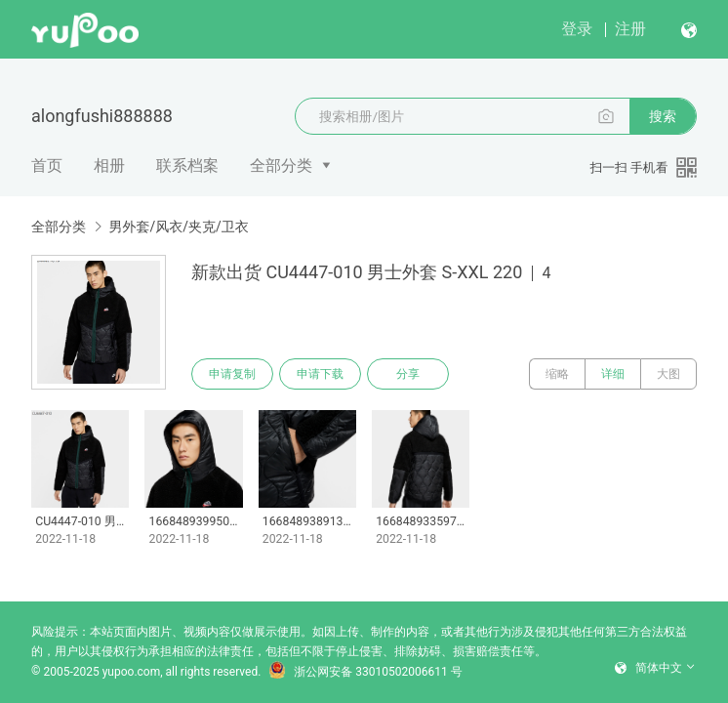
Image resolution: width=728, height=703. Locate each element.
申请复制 (232, 374)
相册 (109, 165)
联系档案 (187, 165)
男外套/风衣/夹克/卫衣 (178, 227)
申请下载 (320, 374)
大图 (668, 374)
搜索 (663, 116)
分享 (408, 374)
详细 (613, 374)
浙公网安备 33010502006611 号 (365, 672)
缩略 (557, 374)
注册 (630, 29)
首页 (47, 165)
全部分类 (281, 165)
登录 (577, 29)
